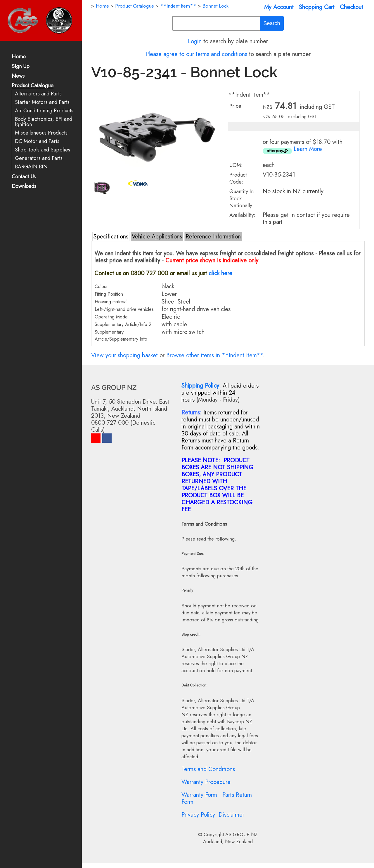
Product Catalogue (33, 86)
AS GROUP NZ (241, 834)
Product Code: (238, 178)
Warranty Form (199, 795)
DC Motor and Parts (37, 141)
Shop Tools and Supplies (43, 150)
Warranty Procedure (206, 782)
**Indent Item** (178, 6)
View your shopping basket (124, 355)
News (18, 76)
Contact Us (24, 177)
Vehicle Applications (157, 237)
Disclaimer (231, 815)
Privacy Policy (198, 815)
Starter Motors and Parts (42, 102)
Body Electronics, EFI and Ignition (44, 122)
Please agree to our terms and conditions (196, 54)
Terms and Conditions (208, 769)
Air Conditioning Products (44, 111)
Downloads (24, 187)
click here (220, 273)
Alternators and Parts (38, 94)
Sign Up (21, 67)
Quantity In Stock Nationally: (241, 198)
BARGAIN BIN (31, 167)
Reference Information (213, 237)
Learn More (308, 149)
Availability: (242, 215)
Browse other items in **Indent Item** (214, 355)
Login (195, 41)
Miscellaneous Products (41, 133)
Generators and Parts (39, 158)
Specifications (111, 237)
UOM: (236, 165)
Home (19, 57)
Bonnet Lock (215, 6)
